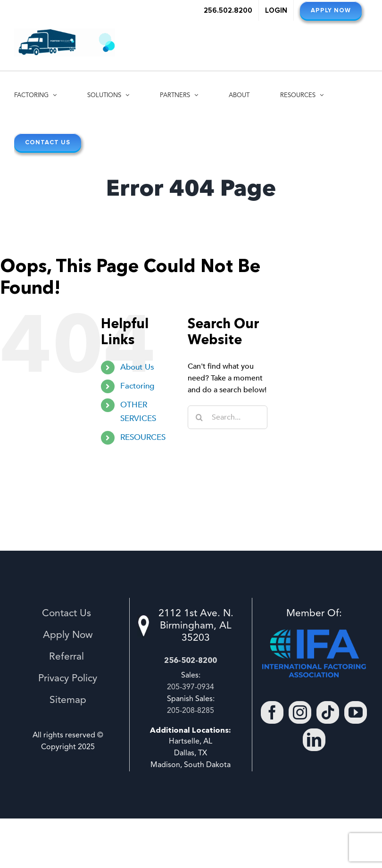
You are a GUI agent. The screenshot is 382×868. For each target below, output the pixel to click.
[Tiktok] (328, 712)
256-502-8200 (191, 660)
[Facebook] (272, 712)
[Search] (199, 417)
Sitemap (68, 700)
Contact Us (68, 614)
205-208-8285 (191, 711)
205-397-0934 (191, 687)
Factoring (137, 386)
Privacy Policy (68, 679)
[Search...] (228, 417)
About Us (137, 367)
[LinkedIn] (314, 740)
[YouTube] (356, 712)
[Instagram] (300, 712)
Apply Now (68, 635)
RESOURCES (143, 437)
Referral (68, 657)
